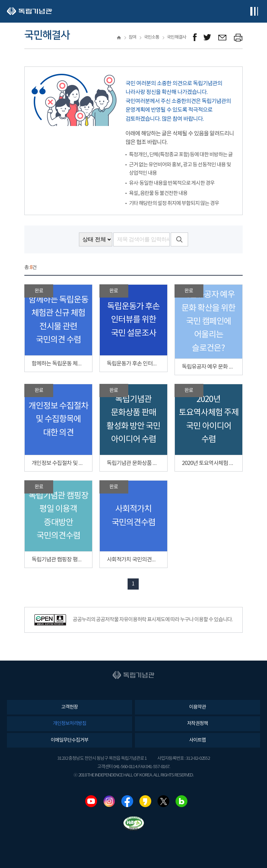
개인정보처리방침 (70, 724)
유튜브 (91, 801)
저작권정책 (197, 724)
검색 (179, 239)
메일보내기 (223, 37)
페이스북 (127, 801)
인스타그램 (109, 801)
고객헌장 (70, 707)
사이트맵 (197, 740)
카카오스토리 (145, 801)
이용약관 (197, 707)
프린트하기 (238, 37)
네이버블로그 (181, 801)
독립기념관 (30, 11)
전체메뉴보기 (254, 11)
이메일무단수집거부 (70, 740)
